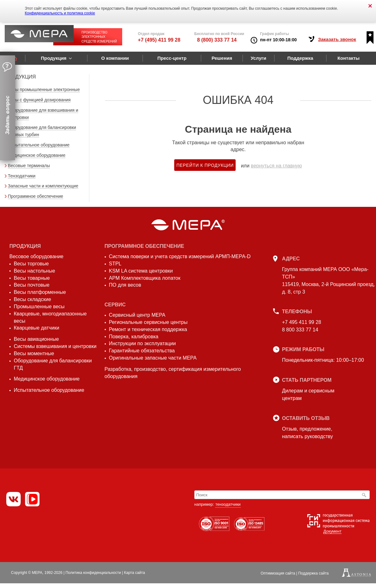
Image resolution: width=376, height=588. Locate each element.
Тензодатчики (22, 176)
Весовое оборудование (36, 256)
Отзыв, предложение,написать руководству (307, 433)
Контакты (349, 58)
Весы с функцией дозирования (39, 100)
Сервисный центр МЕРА (137, 315)
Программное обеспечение (36, 196)
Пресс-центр (172, 58)
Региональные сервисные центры (148, 322)
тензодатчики (228, 504)
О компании (115, 58)
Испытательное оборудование (39, 145)
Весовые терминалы (29, 166)
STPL (115, 264)
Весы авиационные (36, 339)
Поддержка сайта (313, 573)
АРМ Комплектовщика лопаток (145, 278)
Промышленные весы (39, 307)
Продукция (54, 58)
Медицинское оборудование (37, 155)
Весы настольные (34, 271)
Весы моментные (34, 353)
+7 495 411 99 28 (302, 322)
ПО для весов (125, 285)
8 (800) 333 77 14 (217, 40)
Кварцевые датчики (37, 328)
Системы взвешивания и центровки (55, 346)
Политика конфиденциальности (93, 573)
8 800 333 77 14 (300, 330)
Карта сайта (135, 573)
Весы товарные (32, 278)
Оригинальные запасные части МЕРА (153, 358)
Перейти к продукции (205, 165)
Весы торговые (31, 264)
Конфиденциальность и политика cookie (60, 13)
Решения (222, 58)
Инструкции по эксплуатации (143, 343)
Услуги (258, 58)
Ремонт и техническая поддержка (148, 329)
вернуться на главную (277, 166)
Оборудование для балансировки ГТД (53, 364)
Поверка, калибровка (134, 337)
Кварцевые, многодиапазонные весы (50, 317)
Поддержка (300, 58)
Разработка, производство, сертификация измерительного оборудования (173, 373)
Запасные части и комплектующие (43, 186)
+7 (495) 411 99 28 (159, 40)
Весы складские (32, 299)
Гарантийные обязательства (142, 351)
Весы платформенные (40, 292)
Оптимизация (278, 573)
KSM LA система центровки (141, 271)
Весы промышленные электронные (44, 89)
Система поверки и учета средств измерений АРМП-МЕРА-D (180, 256)
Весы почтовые (32, 285)
